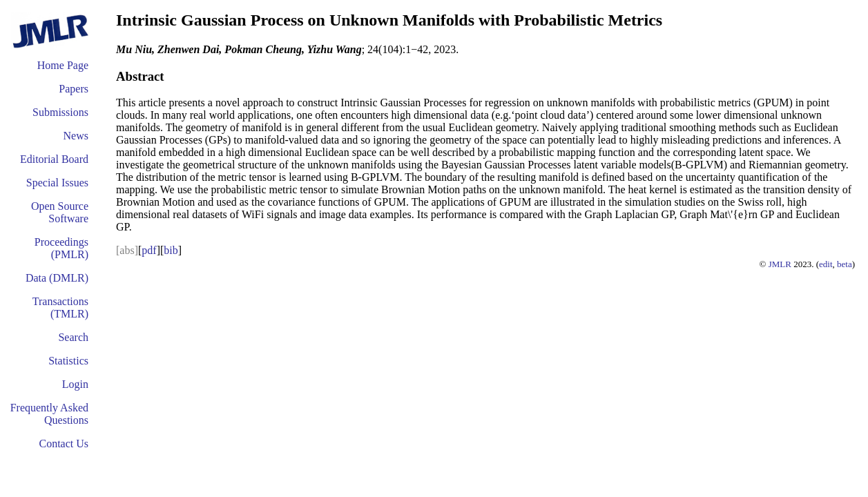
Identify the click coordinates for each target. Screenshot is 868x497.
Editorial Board (54, 159)
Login (75, 384)
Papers (74, 89)
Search (73, 337)
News (76, 136)
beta (845, 264)
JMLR (780, 264)
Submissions (60, 112)
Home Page (63, 65)
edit (826, 264)
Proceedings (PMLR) (61, 248)
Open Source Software (60, 212)
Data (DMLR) (57, 278)
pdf (149, 250)
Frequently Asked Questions (49, 414)
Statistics (68, 361)
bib (171, 250)
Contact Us (64, 444)
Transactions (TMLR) (60, 308)
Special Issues (57, 183)
